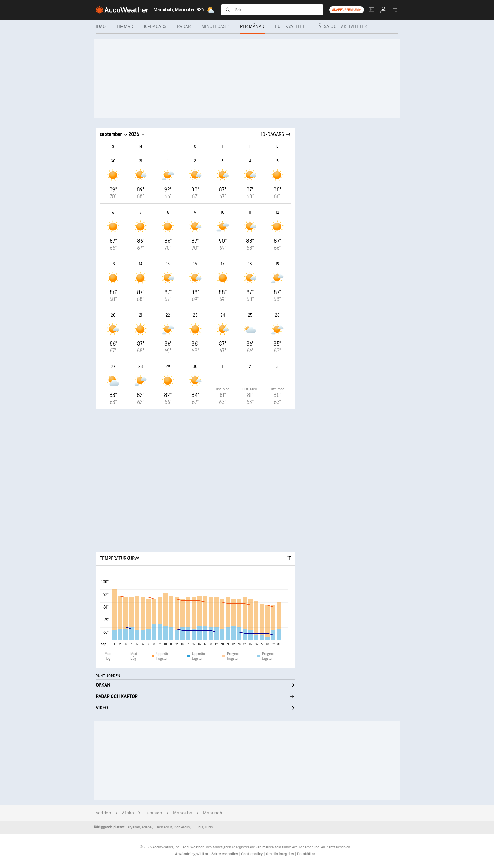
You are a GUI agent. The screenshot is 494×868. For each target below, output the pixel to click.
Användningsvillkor (192, 854)
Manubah (213, 813)
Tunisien (153, 813)
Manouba (183, 813)
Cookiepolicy (252, 854)
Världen (103, 813)
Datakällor (306, 854)
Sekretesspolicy (225, 854)
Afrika (128, 813)
